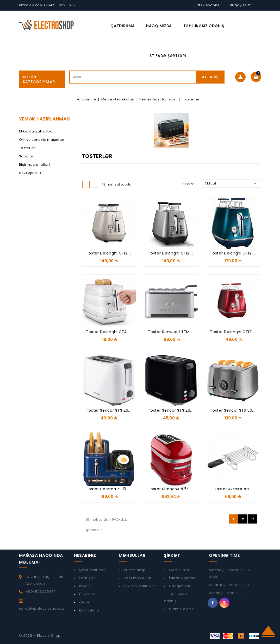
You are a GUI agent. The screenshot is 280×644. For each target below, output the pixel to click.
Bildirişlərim (90, 610)
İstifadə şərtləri (167, 56)
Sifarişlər (87, 578)
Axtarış (210, 77)
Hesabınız (85, 555)
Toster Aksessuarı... (233, 489)
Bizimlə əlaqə (181, 609)
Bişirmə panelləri (35, 165)
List (95, 184)
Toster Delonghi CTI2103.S (173, 253)
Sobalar (26, 156)
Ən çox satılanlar (140, 586)
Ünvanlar (88, 594)
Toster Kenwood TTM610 (172, 332)
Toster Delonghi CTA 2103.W (113, 332)
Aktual (231, 183)
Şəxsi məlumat (92, 570)
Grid (86, 184)
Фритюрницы (30, 173)
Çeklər (85, 602)
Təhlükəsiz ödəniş (204, 26)
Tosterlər (27, 148)
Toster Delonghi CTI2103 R (235, 332)
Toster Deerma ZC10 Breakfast (116, 489)
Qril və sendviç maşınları (42, 140)
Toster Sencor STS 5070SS (236, 410)
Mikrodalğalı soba (36, 131)
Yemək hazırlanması (45, 119)
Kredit (85, 586)
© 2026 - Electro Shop (40, 636)
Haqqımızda (159, 26)
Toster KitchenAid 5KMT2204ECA (180, 489)
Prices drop (135, 570)
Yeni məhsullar (138, 578)
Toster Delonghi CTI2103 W (112, 253)
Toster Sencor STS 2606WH (113, 410)
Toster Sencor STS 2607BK (174, 410)
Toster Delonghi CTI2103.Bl (236, 253)
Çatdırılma (123, 26)
